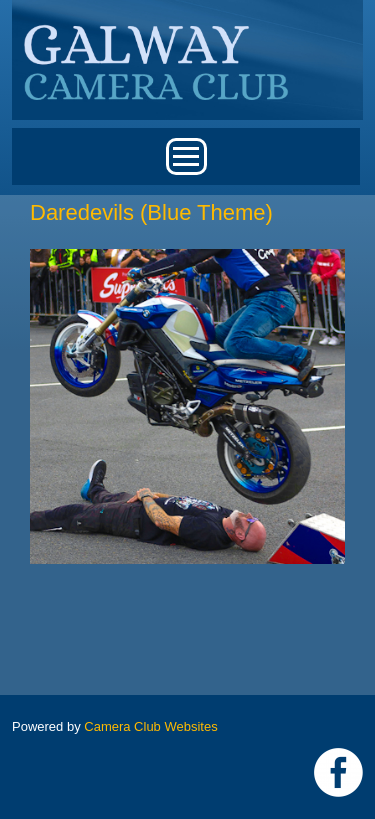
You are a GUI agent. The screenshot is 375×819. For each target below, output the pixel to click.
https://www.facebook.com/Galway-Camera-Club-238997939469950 (338, 772)
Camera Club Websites (150, 726)
